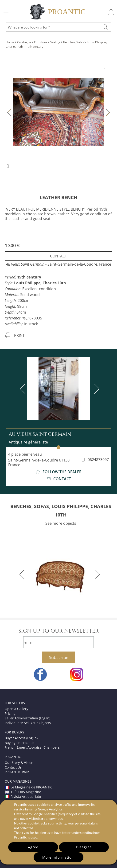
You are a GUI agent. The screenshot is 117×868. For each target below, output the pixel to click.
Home (10, 42)
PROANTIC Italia (17, 772)
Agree (33, 847)
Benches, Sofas (74, 42)
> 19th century (33, 47)
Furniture (41, 42)
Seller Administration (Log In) (27, 718)
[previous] (23, 389)
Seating (55, 42)
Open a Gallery (16, 709)
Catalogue (24, 42)
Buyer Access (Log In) (21, 738)
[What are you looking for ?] (105, 27)
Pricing (10, 713)
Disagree (84, 847)
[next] (96, 389)
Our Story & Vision (19, 763)
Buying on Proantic (19, 743)
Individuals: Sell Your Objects (28, 723)
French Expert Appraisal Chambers (32, 747)
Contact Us (13, 767)
